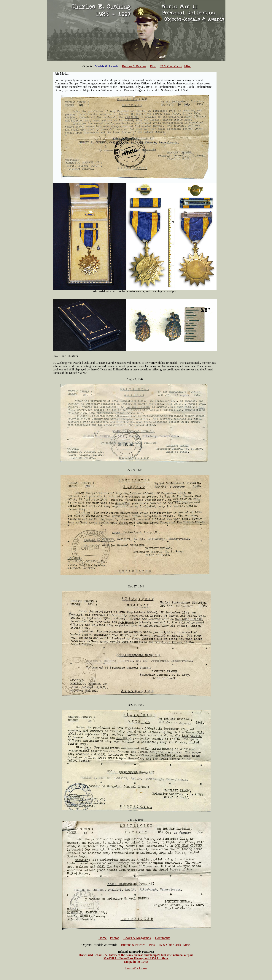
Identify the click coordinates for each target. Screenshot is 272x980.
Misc (187, 66)
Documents (163, 938)
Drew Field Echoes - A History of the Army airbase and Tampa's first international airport (136, 955)
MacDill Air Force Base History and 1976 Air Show (136, 958)
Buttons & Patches (134, 66)
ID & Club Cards (171, 66)
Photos (115, 938)
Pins (153, 66)
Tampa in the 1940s (136, 962)
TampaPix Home (136, 968)
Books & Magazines (137, 938)
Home (103, 938)
